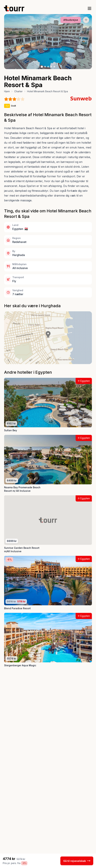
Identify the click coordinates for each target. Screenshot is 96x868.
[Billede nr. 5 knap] (54, 67)
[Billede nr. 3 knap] (48, 67)
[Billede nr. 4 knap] (51, 67)
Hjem (7, 91)
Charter (18, 91)
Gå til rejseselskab (77, 861)
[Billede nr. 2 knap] (45, 67)
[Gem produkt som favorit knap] (86, 20)
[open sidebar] (89, 8)
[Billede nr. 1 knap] (42, 67)
